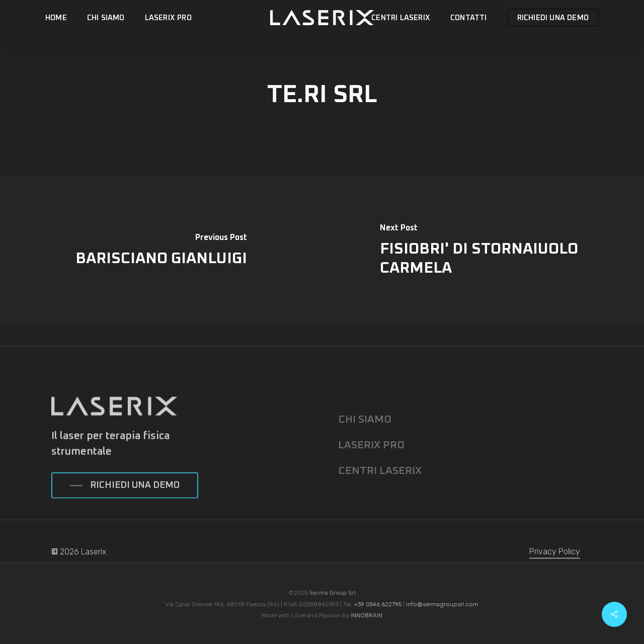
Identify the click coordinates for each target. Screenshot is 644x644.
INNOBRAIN (367, 615)
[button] (125, 501)
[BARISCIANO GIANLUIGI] (161, 251)
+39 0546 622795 (378, 604)
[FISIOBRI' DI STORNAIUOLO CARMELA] (483, 251)
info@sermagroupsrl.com (442, 604)
